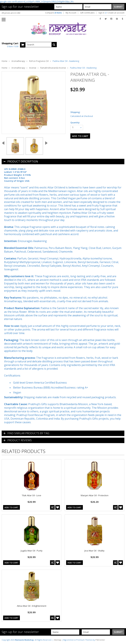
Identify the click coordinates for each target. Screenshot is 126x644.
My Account (71, 13)
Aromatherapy (18, 61)
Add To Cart (11, 507)
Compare (53, 13)
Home (5, 61)
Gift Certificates (87, 13)
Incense (33, 68)
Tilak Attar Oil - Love (31, 495)
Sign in (101, 13)
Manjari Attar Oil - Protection (95, 495)
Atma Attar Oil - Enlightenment (32, 606)
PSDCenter (100, 640)
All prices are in (11, 13)
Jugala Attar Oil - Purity (32, 551)
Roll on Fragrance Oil (39, 61)
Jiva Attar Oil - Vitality (94, 551)
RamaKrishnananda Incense (53, 68)
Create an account (116, 13)
